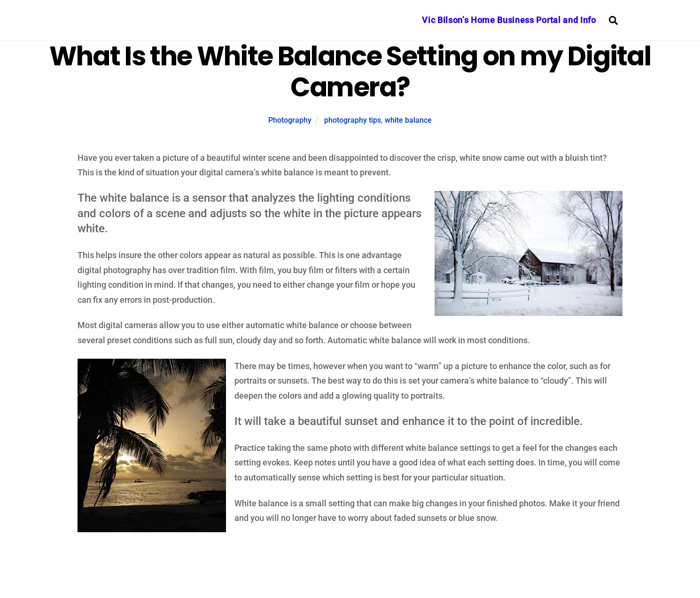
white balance (408, 120)
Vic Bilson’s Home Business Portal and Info (509, 20)
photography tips (353, 120)
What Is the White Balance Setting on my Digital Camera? (350, 72)
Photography (290, 120)
